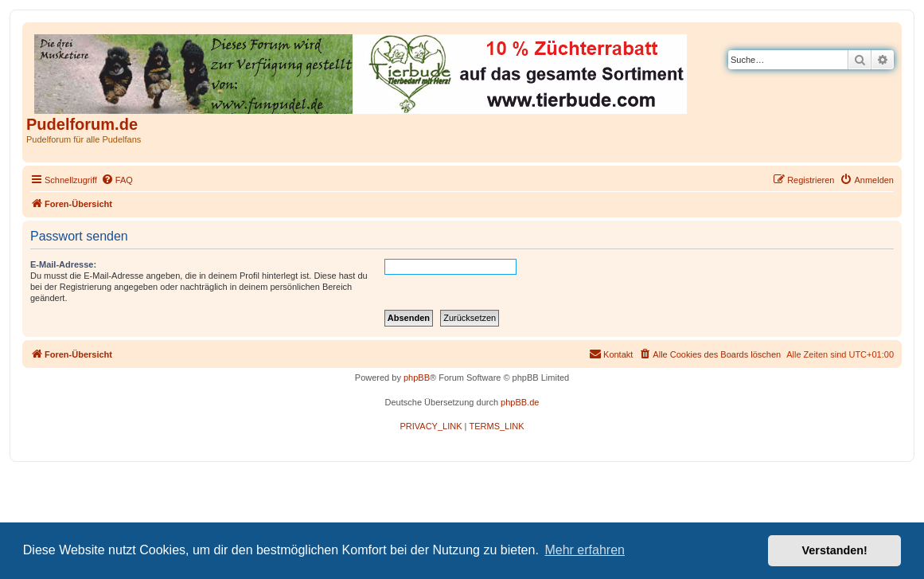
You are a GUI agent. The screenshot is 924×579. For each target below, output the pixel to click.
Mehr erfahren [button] (585, 550)
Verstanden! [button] (835, 550)
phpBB (417, 378)
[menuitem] (117, 180)
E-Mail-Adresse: (63, 264)
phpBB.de (520, 402)
